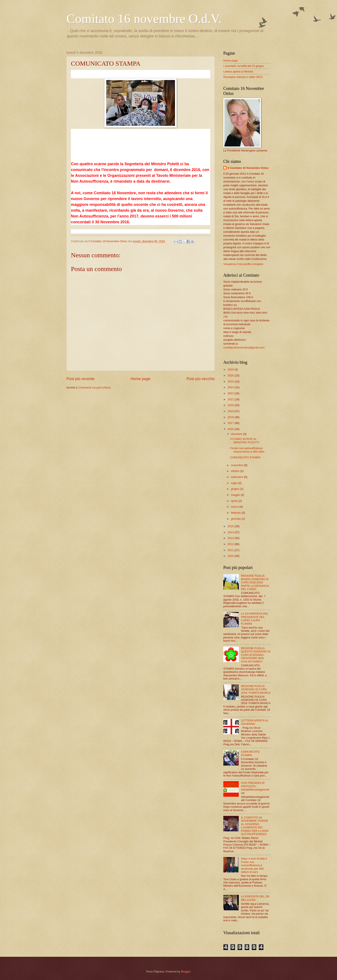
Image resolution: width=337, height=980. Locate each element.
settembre (237, 477)
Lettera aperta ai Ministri (238, 72)
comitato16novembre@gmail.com (244, 347)
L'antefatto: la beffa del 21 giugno (244, 66)
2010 (231, 556)
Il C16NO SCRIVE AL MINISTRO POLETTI (245, 441)
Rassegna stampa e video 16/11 (243, 77)
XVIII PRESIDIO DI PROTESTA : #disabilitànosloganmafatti (255, 788)
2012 (231, 544)
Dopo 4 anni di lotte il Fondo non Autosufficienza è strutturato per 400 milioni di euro (254, 865)
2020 (231, 405)
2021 (231, 399)
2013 (231, 538)
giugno (235, 489)
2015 (231, 526)
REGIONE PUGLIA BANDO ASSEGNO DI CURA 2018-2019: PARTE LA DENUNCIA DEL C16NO (255, 582)
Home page (140, 379)
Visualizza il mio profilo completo (243, 264)
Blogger (186, 972)
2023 (231, 387)
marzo (235, 507)
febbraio (236, 513)
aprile (235, 501)
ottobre (236, 471)
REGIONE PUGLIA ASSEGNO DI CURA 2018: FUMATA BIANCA (256, 689)
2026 (231, 369)
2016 (231, 429)
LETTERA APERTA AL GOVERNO (255, 722)
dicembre (237, 434)
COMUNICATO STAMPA (245, 457)
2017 (231, 423)
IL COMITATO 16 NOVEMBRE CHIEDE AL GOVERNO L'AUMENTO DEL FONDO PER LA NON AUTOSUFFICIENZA (255, 826)
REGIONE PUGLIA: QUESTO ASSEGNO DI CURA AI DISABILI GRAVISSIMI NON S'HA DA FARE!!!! (256, 655)
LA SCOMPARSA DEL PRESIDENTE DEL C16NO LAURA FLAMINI (255, 619)
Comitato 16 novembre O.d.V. (144, 18)
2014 (231, 532)
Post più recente (80, 379)
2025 (231, 375)
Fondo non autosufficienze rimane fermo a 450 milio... (248, 450)
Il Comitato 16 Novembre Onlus (248, 168)
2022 (231, 393)
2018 (231, 417)
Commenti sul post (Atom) (95, 388)
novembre (237, 465)
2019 (231, 411)
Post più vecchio (201, 379)
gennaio (236, 519)
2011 (231, 550)
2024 (231, 381)
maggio (236, 495)
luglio (234, 483)
